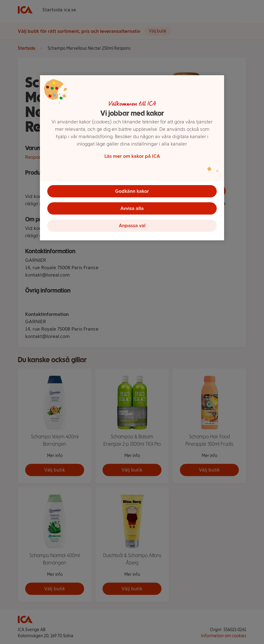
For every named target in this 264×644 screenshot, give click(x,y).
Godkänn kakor (132, 191)
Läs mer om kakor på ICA (132, 156)
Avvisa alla (132, 208)
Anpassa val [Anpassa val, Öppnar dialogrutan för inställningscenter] (132, 225)
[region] (132, 158)
